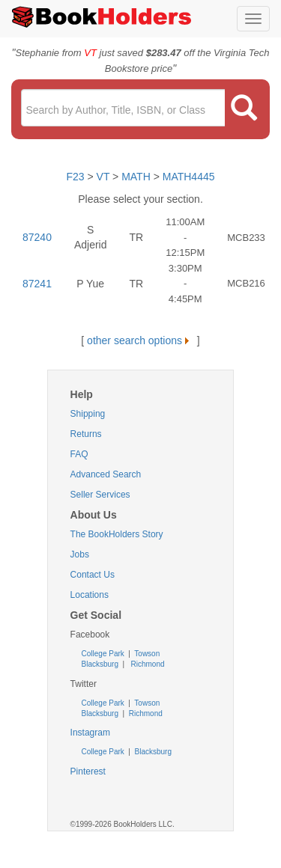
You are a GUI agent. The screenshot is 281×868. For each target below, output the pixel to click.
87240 (37, 237)
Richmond (147, 664)
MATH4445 (189, 177)
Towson (146, 654)
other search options (140, 340)
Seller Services (100, 495)
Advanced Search (106, 474)
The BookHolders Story (117, 534)
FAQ (79, 454)
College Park (104, 654)
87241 (37, 284)
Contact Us (93, 575)
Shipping (88, 414)
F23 (75, 177)
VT (105, 177)
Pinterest (88, 771)
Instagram (90, 733)
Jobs (80, 554)
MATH (136, 177)
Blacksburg (100, 664)
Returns (86, 434)
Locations (90, 595)
